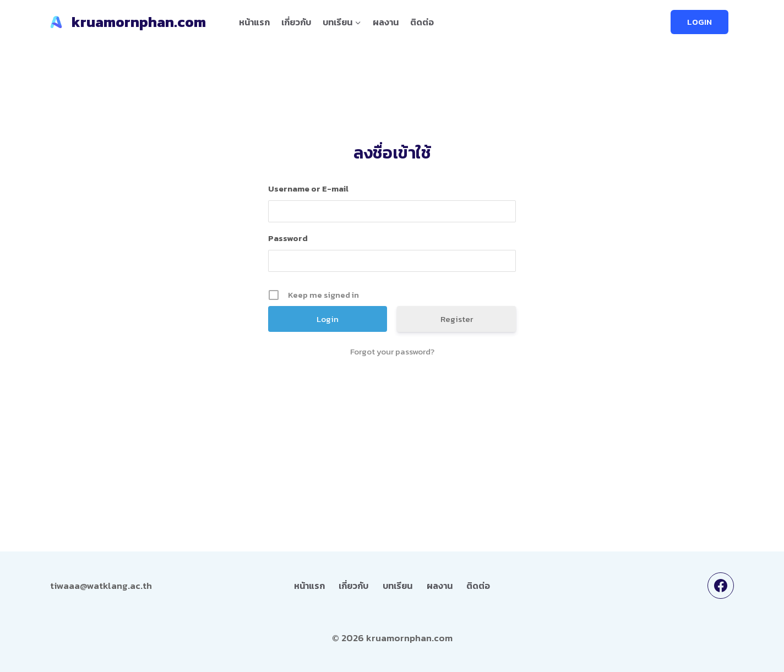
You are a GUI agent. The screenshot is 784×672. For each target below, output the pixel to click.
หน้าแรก (254, 22)
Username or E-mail (308, 189)
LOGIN (699, 22)
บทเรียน (398, 586)
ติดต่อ (422, 22)
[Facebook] (721, 586)
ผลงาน (386, 22)
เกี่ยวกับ (296, 22)
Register (457, 319)
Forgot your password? (392, 352)
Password (288, 238)
